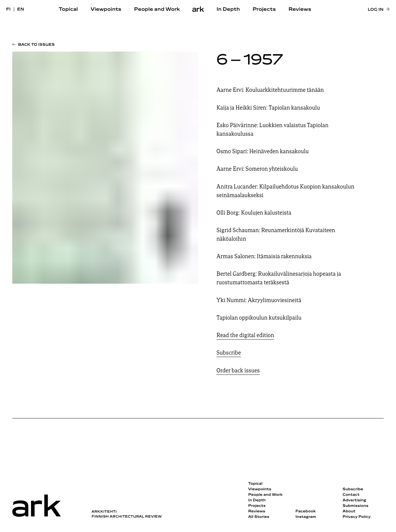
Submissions (355, 506)
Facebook (306, 511)
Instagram (306, 517)
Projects (264, 10)
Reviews (300, 10)
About (349, 511)
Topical (69, 10)
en (21, 9)
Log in (376, 10)
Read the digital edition (245, 335)
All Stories (259, 517)
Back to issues (36, 45)
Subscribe (229, 353)
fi (8, 9)
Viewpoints (106, 10)
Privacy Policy (357, 517)
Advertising (354, 500)
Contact (351, 495)
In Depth (228, 10)
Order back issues (238, 371)
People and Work (157, 10)
